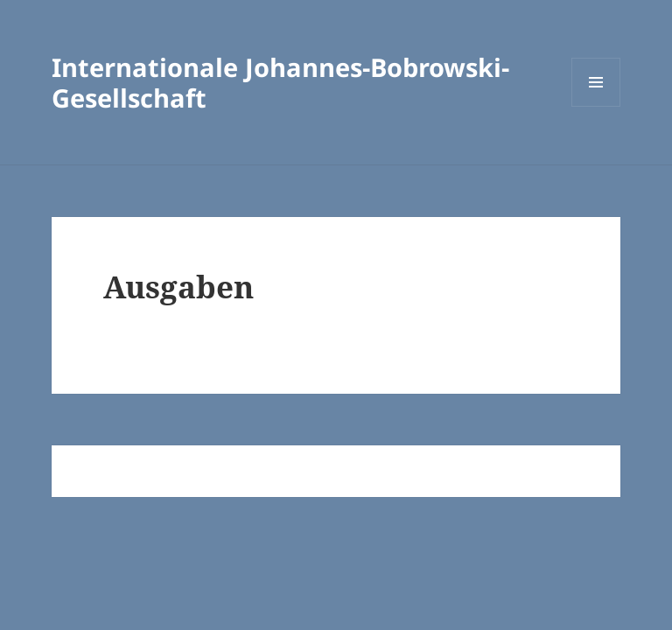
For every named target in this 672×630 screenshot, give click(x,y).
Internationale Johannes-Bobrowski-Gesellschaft (280, 82)
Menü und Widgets (596, 106)
